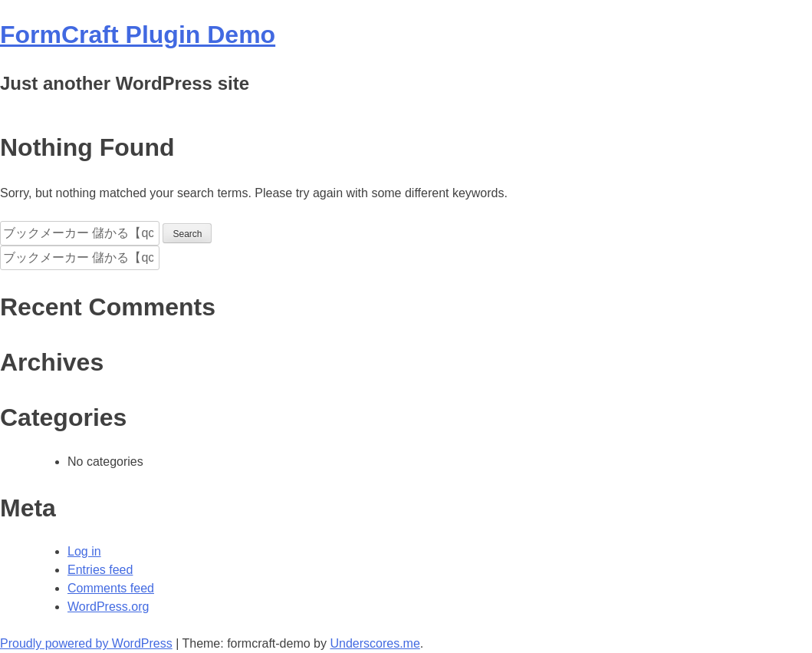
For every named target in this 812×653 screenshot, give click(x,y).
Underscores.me (375, 643)
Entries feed (100, 570)
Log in (84, 551)
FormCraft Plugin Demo (138, 35)
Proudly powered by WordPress (86, 643)
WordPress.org (108, 607)
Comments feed (111, 588)
